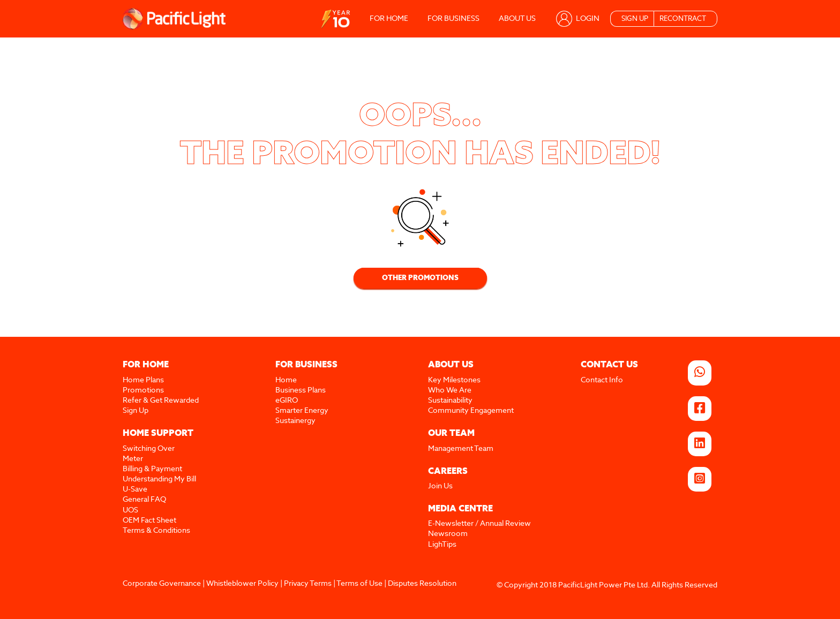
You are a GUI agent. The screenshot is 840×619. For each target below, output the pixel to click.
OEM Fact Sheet (149, 520)
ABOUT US (517, 19)
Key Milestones (454, 380)
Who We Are (450, 390)
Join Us (440, 486)
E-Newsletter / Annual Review (479, 524)
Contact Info (602, 380)
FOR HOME (389, 19)
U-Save (135, 489)
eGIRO (287, 401)
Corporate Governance (162, 584)
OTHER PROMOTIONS (420, 278)
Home (286, 380)
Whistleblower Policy (242, 584)
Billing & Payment (152, 469)
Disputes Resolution (422, 584)
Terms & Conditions (156, 531)
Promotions (143, 390)
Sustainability (450, 401)
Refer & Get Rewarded (161, 401)
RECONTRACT (683, 19)
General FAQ (144, 500)
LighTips (442, 545)
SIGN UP (635, 19)
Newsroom (448, 534)
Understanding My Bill (159, 479)
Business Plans (301, 390)
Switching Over (149, 449)
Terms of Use (359, 584)
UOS (130, 510)
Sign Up (136, 411)
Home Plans (143, 380)
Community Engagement (471, 411)
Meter (133, 459)
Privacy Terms (308, 584)
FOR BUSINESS (453, 19)
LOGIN (588, 19)
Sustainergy (295, 421)
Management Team (461, 449)
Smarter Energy (302, 411)
